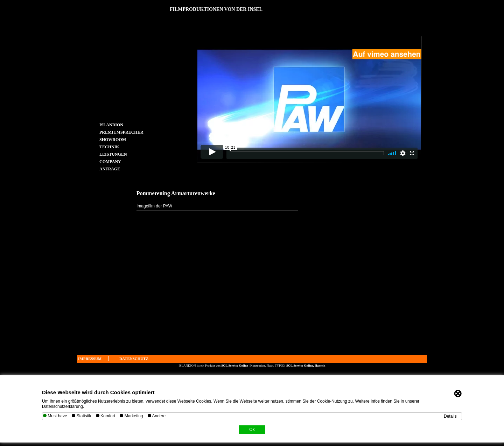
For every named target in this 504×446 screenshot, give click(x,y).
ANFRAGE (110, 169)
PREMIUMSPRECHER (114, 132)
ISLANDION (111, 125)
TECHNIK (109, 147)
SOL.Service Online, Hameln (306, 366)
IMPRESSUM (90, 359)
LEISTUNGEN (113, 154)
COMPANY (110, 161)
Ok (252, 430)
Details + (452, 416)
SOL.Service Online (235, 366)
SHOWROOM (113, 139)
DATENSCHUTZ (134, 359)
